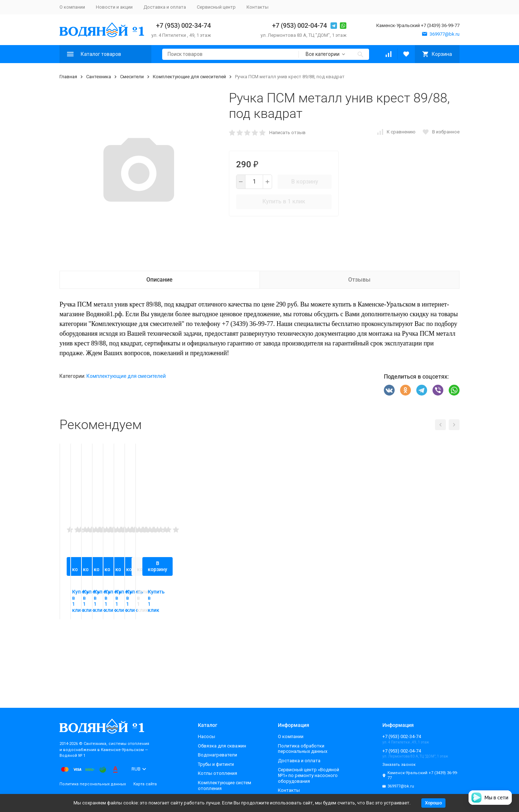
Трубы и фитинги (216, 764)
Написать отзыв (287, 133)
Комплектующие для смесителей (189, 77)
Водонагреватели (218, 755)
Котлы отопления (218, 773)
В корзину (305, 182)
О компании (72, 7)
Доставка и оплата (165, 7)
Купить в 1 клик (284, 201)
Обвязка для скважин (222, 746)
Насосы (207, 736)
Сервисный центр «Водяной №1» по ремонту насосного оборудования (309, 775)
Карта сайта (145, 784)
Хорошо (433, 803)
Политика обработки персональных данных (303, 749)
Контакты (258, 7)
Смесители (132, 77)
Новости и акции (114, 7)
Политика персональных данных (93, 784)
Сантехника (99, 77)
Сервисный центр (216, 7)
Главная (68, 77)
